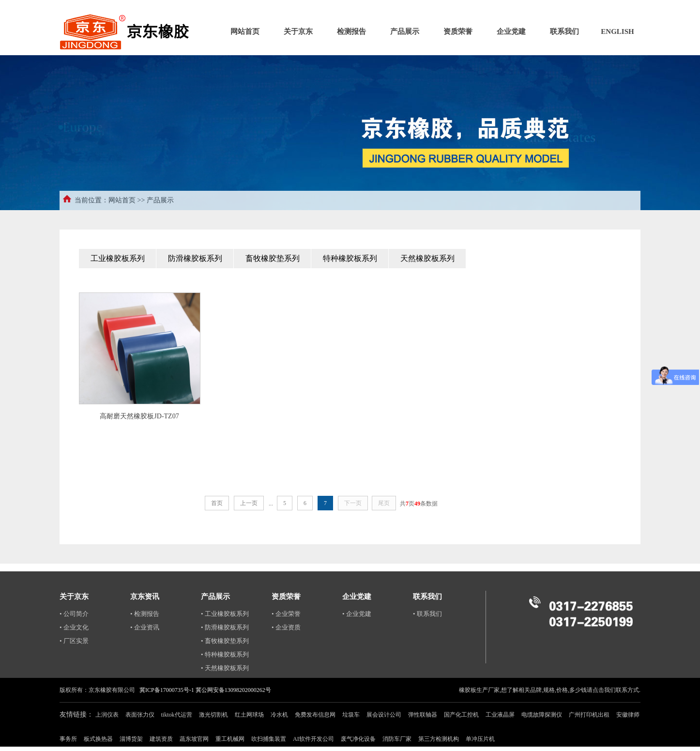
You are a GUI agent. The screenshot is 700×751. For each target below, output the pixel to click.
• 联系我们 (427, 614)
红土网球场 (249, 715)
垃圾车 (351, 715)
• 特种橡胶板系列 (225, 654)
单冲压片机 (480, 739)
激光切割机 (213, 715)
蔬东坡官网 (194, 739)
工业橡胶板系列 (118, 258)
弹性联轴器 (423, 715)
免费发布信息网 (315, 715)
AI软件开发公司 (313, 739)
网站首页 (245, 31)
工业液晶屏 (500, 715)
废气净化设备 (358, 739)
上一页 (249, 503)
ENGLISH (617, 31)
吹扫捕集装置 (269, 739)
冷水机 (279, 715)
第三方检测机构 (439, 739)
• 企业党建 (357, 614)
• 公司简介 (74, 614)
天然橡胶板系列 (427, 258)
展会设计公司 (384, 715)
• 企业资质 (286, 627)
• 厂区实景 (74, 641)
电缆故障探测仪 (542, 715)
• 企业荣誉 (286, 614)
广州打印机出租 (589, 715)
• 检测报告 (145, 614)
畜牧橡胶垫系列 (273, 258)
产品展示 (405, 31)
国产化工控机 (461, 715)
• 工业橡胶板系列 (225, 614)
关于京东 (298, 31)
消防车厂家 (397, 739)
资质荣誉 (458, 31)
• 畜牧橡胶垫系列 (225, 641)
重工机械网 (230, 739)
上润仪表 (107, 715)
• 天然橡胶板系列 (225, 668)
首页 (217, 503)
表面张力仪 (140, 715)
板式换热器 (98, 739)
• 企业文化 (74, 627)
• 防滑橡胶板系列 (225, 627)
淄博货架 (131, 739)
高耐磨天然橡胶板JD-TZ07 (139, 416)
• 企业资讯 (145, 627)
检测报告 (351, 31)
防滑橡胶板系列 (195, 258)
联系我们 (564, 31)
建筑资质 (161, 739)
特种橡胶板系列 (350, 258)
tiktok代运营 (177, 715)
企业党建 (511, 31)
